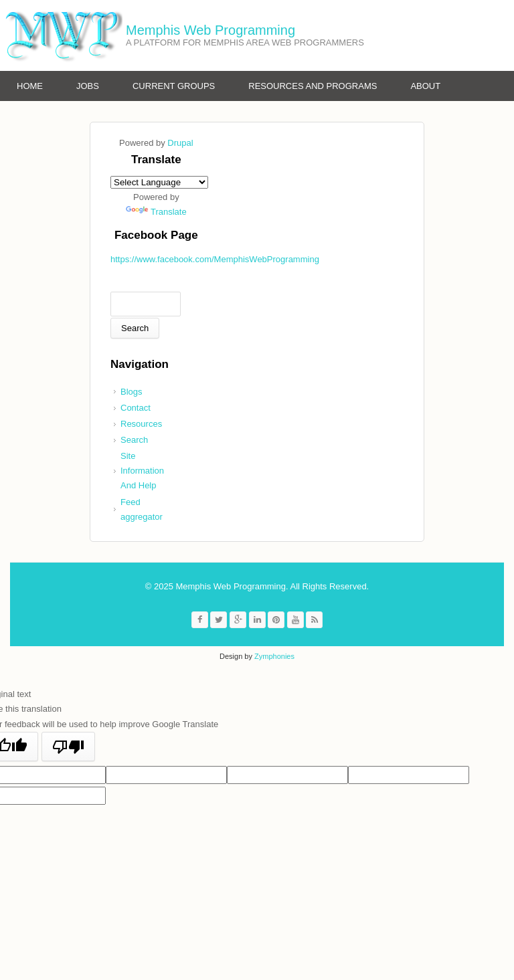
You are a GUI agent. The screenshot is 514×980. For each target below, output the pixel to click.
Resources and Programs (313, 86)
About (425, 86)
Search (134, 440)
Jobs (88, 86)
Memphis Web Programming (210, 30)
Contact (136, 408)
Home (30, 86)
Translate (156, 212)
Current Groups (174, 86)
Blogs (132, 392)
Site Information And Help (142, 471)
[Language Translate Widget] (159, 182)
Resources (141, 424)
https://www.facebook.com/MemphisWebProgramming (215, 259)
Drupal (180, 143)
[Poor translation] (68, 747)
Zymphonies (274, 656)
